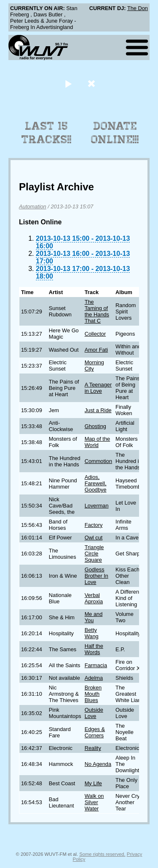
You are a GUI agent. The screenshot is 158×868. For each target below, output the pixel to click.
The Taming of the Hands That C (97, 311)
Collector (95, 334)
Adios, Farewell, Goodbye (96, 483)
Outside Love (94, 713)
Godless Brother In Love (96, 576)
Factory (94, 525)
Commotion (98, 461)
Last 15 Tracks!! (47, 133)
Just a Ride (98, 410)
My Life (93, 783)
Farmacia (96, 665)
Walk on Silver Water (94, 802)
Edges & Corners (95, 732)
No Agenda (98, 764)
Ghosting (95, 426)
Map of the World (97, 442)
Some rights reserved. (102, 854)
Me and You (94, 617)
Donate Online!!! (115, 133)
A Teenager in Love (98, 388)
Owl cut (94, 538)
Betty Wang (92, 633)
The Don (138, 8)
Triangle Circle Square (94, 554)
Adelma (94, 678)
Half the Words (94, 649)
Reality (93, 748)
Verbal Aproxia (94, 598)
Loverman (97, 506)
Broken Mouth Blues (93, 694)
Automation (33, 206)
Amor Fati (96, 350)
